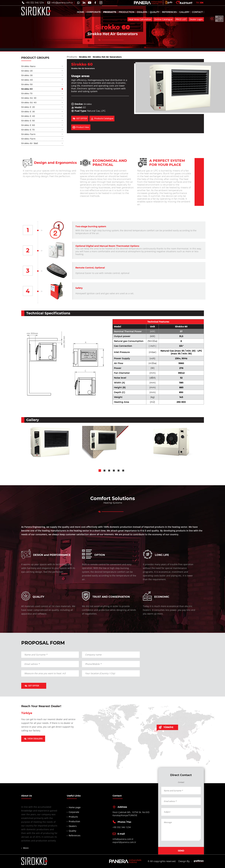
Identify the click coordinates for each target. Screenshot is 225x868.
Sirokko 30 (27, 75)
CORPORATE (94, 13)
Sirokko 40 (27, 80)
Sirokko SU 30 (29, 98)
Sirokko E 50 (28, 121)
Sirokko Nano (28, 66)
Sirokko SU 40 (29, 102)
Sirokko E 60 (28, 125)
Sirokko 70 (27, 93)
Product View (81, 127)
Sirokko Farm (28, 134)
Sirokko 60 (27, 89)
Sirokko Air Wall (30, 143)
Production (74, 821)
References (75, 835)
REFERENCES (169, 13)
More (26, 848)
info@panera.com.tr (62, 3)
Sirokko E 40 (28, 116)
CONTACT (197, 13)
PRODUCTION (126, 13)
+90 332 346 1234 (35, 3)
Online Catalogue (163, 20)
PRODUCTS (110, 13)
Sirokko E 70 (28, 130)
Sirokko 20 (27, 71)
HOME (80, 13)
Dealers (73, 826)
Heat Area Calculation (140, 20)
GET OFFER (80, 119)
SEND (181, 851)
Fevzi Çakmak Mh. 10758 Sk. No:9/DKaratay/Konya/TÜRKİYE (131, 814)
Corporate (74, 812)
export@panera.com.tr (124, 842)
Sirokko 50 (27, 84)
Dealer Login (196, 20)
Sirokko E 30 (28, 112)
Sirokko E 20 (28, 107)
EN (202, 3)
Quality (72, 831)
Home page (75, 807)
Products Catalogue (102, 119)
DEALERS (142, 13)
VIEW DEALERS (33, 739)
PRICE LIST (181, 20)
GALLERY (184, 13)
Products (72, 57)
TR (197, 3)
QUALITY (155, 13)
